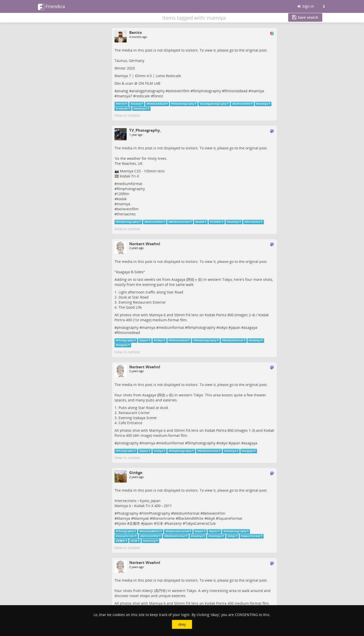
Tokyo (159, 340)
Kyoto (121, 523)
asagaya (251, 327)
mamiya (257, 91)
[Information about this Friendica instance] (324, 6)
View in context (127, 115)
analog (122, 91)
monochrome (126, 536)
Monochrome (163, 518)
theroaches (126, 214)
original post (256, 50)
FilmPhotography (156, 513)
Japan (145, 340)
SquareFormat (230, 518)
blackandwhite (150, 531)
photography (128, 327)
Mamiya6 (141, 518)
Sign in (305, 6)
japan (236, 327)
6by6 (211, 518)
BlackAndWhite (191, 518)
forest (158, 96)
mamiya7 (124, 96)
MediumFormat (180, 222)
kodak (122, 199)
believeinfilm (179, 91)
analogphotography (148, 91)
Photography (126, 340)
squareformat (251, 536)
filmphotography (207, 91)
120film (123, 194)
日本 (160, 523)
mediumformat (130, 184)
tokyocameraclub (178, 531)
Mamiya (123, 518)
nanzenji (150, 541)
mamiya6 (216, 536)
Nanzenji (174, 523)
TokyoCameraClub (200, 523)
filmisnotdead (236, 91)
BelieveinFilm (214, 513)
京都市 (135, 523)
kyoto (214, 531)
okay (182, 624)
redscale (143, 96)
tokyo (223, 327)
